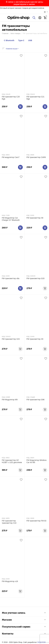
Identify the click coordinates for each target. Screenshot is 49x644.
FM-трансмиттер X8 (35, 218)
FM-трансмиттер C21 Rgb (35, 98)
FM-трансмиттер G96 (36, 400)
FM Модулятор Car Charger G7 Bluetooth (11, 219)
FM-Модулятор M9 (10, 400)
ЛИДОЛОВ (41, 642)
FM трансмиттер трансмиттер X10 (9, 522)
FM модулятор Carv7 (11, 157)
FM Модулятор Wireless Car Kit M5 (37, 461)
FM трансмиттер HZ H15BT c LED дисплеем (12, 461)
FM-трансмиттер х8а (11, 278)
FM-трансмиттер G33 (36, 278)
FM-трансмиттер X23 (11, 339)
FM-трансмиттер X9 (35, 339)
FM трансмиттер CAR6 (36, 157)
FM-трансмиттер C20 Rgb (11, 98)
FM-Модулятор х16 (10, 581)
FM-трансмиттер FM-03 (36, 521)
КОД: (3, 94)
